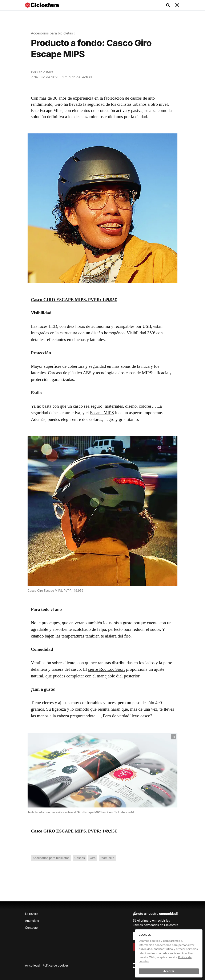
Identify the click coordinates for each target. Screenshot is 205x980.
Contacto (31, 928)
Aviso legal (33, 965)
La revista (32, 914)
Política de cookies (56, 965)
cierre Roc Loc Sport (106, 669)
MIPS (147, 373)
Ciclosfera (45, 72)
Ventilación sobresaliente (53, 663)
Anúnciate (32, 921)
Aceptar (169, 971)
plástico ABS (80, 373)
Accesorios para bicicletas (52, 33)
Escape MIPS (102, 413)
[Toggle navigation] (177, 5)
